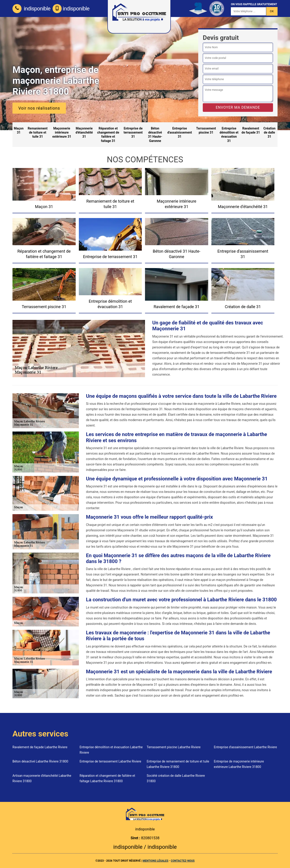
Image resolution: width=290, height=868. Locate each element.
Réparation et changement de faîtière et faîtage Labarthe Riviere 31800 (107, 778)
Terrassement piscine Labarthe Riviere (174, 747)
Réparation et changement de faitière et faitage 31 (108, 135)
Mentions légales (155, 861)
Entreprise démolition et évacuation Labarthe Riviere (111, 750)
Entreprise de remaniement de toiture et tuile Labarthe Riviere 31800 (178, 764)
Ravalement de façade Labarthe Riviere (40, 747)
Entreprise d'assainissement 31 (180, 132)
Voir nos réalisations (39, 108)
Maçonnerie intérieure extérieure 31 (62, 132)
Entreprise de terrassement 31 (133, 132)
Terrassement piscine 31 (206, 130)
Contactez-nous (183, 861)
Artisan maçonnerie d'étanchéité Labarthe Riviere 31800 (42, 778)
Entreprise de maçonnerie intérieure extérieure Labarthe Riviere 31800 (239, 764)
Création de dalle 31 (269, 132)
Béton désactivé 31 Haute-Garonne (155, 135)
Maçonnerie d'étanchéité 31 (84, 132)
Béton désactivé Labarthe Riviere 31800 (40, 761)
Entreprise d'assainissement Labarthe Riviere (245, 747)
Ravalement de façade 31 (251, 130)
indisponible (31, 9)
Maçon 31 (19, 130)
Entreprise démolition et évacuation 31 (229, 135)
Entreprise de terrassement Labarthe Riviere (110, 761)
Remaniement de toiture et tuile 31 (38, 132)
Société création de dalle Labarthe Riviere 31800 (176, 778)
